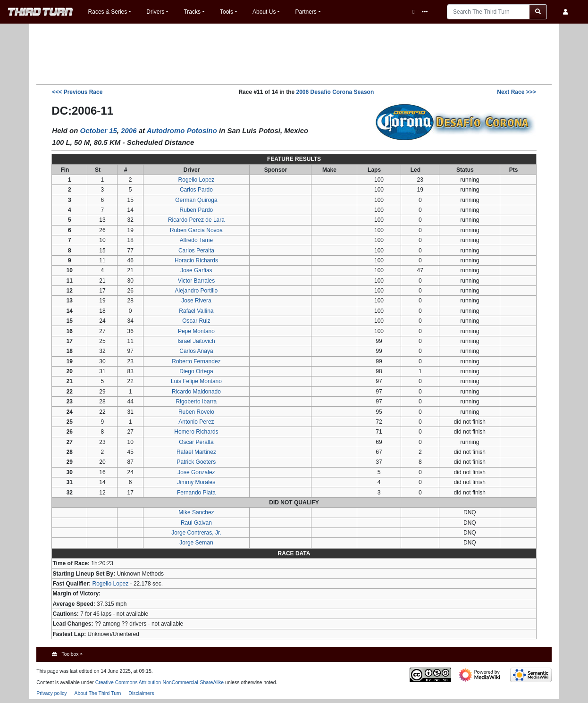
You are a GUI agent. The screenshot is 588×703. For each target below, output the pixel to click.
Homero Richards (196, 432)
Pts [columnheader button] (514, 170)
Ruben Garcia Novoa (196, 230)
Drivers (155, 12)
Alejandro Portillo (197, 291)
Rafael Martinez (196, 452)
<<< (77, 92)
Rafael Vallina (196, 311)
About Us (264, 12)
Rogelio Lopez (197, 180)
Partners (306, 12)
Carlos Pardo (196, 190)
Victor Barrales (196, 281)
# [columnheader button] (126, 170)
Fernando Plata (196, 493)
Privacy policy (51, 693)
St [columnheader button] (98, 170)
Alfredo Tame (196, 240)
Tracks (192, 12)
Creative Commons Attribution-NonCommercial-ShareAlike (160, 682)
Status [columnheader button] (465, 170)
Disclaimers (141, 693)
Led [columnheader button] (416, 170)
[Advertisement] (294, 53)
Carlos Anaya (196, 351)
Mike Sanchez (196, 512)
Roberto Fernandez (196, 361)
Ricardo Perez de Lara (196, 220)
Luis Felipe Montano (196, 381)
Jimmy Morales (197, 482)
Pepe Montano (196, 331)
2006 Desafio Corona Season (335, 92)
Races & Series (108, 12)
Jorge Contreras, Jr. (196, 533)
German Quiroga (196, 200)
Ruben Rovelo (196, 412)
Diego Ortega (196, 371)
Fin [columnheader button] (65, 170)
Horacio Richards (196, 260)
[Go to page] (538, 12)
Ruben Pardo (197, 210)
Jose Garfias (196, 270)
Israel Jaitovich (196, 341)
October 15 (98, 130)
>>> (516, 92)
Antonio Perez (196, 422)
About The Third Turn (97, 693)
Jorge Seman (196, 543)
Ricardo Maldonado (196, 392)
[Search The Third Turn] (488, 12)
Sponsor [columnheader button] (276, 170)
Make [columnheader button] (329, 170)
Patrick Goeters (197, 462)
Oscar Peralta (196, 442)
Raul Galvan (196, 523)
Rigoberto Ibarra (197, 402)
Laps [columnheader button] (374, 170)
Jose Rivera (196, 301)
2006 (129, 130)
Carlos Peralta (196, 251)
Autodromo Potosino (182, 130)
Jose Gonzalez (196, 472)
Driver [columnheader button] (192, 170)
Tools (227, 12)
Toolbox (70, 654)
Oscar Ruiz (196, 321)
